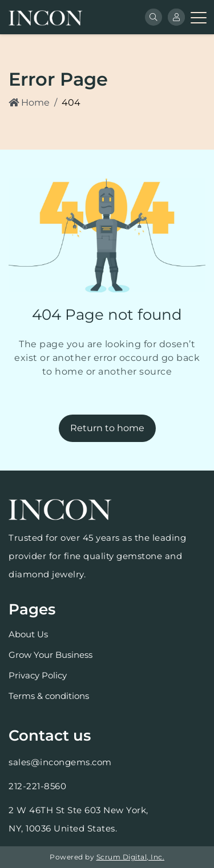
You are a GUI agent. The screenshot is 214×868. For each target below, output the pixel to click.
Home (29, 103)
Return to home (107, 428)
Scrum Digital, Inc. (131, 857)
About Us (28, 634)
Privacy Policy (38, 675)
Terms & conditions (49, 696)
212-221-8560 (37, 786)
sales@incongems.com (60, 762)
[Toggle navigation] (198, 17)
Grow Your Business (51, 655)
